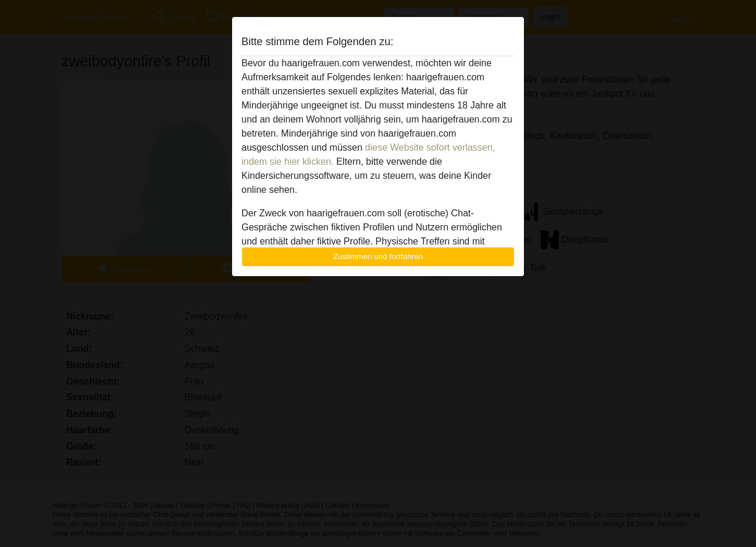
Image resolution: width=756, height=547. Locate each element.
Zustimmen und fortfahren (378, 256)
